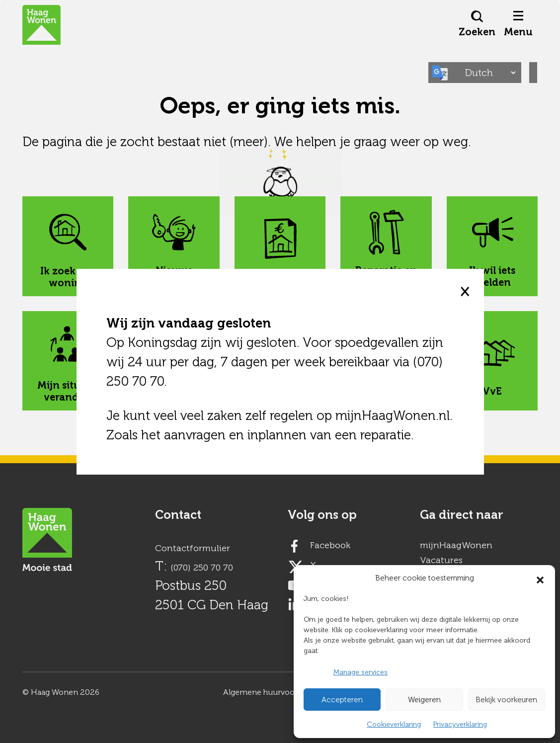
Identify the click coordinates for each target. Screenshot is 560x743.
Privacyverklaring (460, 724)
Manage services (360, 672)
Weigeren (424, 700)
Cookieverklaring (394, 724)
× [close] (465, 291)
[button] (540, 578)
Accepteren (342, 700)
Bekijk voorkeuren (506, 700)
